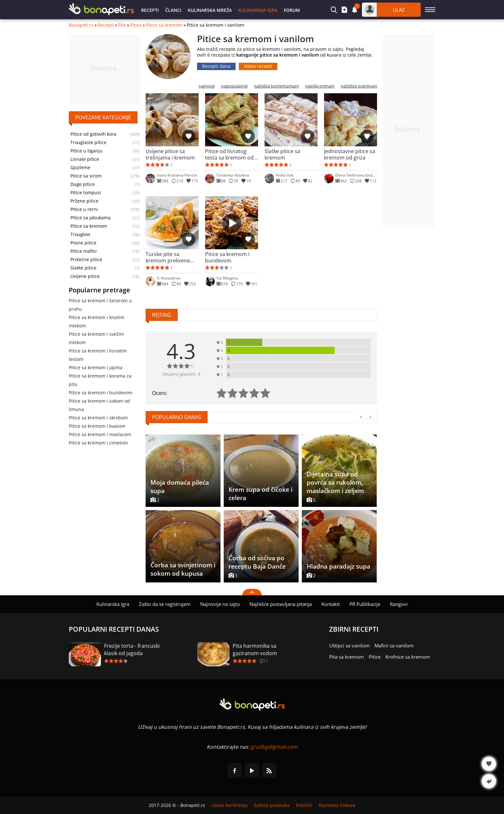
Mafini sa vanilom (394, 645)
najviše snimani (320, 86)
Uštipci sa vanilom (349, 645)
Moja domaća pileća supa (180, 487)
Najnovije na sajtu (220, 604)
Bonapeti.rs (81, 25)
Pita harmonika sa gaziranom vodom (255, 649)
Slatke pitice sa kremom (282, 154)
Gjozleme (80, 168)
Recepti (150, 10)
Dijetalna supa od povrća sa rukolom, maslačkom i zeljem (335, 482)
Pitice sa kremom (164, 25)
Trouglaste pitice (88, 142)
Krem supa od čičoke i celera (261, 494)
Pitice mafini (84, 251)
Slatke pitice (83, 268)
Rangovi (399, 604)
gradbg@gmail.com (274, 747)
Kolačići (304, 805)
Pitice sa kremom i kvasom (97, 426)
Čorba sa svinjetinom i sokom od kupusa (183, 569)
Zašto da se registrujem (165, 604)
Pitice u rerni (84, 209)
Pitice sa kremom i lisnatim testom (98, 355)
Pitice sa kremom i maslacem (100, 434)
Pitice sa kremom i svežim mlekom (96, 338)
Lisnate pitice (85, 159)
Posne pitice (83, 243)
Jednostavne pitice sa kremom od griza (350, 154)
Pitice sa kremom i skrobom (98, 418)
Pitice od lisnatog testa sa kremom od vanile (229, 154)
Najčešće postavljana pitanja (281, 604)
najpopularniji (234, 86)
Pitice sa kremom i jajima (96, 367)
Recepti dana (216, 66)
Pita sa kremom (346, 657)
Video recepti (258, 66)
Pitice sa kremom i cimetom (98, 443)
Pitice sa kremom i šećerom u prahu (100, 305)
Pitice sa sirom (86, 176)
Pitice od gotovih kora (93, 134)
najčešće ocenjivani (359, 86)
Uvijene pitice (85, 276)
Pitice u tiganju (86, 151)
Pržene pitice (84, 201)
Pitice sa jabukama (90, 218)
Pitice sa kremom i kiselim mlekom (97, 321)
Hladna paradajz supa (338, 566)
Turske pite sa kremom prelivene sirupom (168, 257)
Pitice (136, 25)
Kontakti (331, 604)
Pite (122, 25)
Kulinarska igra (258, 10)
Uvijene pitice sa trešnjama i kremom (170, 154)
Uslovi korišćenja (230, 805)
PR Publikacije (365, 604)
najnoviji (207, 86)
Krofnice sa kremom (408, 657)
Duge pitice (83, 184)
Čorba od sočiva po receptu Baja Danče (257, 562)
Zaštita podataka (272, 805)
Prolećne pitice (86, 260)
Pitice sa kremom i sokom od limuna (99, 405)
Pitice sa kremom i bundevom (101, 393)
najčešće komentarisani (276, 86)
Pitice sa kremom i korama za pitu (100, 380)
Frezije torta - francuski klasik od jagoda (132, 649)
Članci (173, 10)
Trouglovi (80, 234)
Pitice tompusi (86, 193)
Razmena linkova (337, 805)
